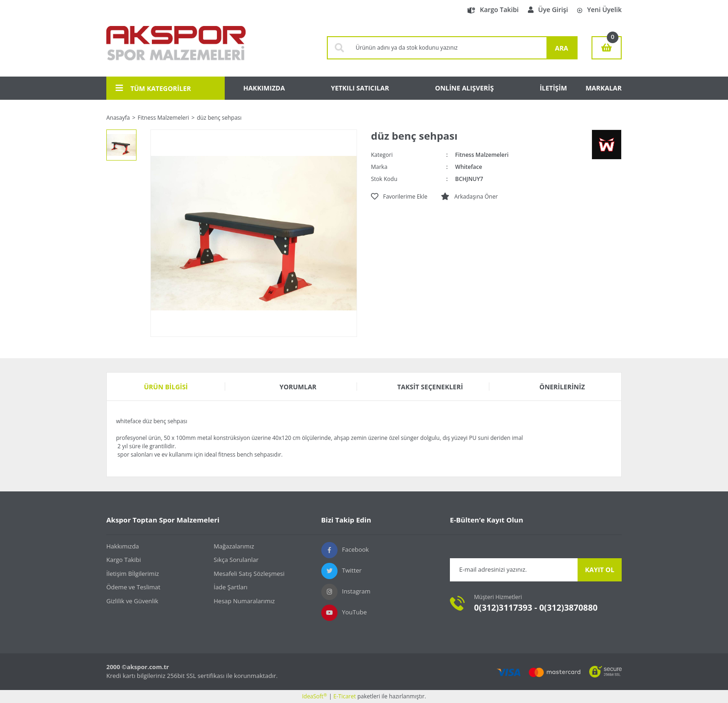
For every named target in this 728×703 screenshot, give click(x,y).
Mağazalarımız (234, 546)
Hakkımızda (123, 546)
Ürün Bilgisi (166, 387)
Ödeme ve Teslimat (133, 587)
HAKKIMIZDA (264, 88)
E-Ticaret (345, 696)
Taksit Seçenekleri (430, 387)
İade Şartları (231, 587)
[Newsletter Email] (514, 570)
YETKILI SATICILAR (360, 88)
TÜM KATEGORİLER (153, 88)
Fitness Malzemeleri (482, 155)
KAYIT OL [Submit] (600, 570)
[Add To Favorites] (399, 197)
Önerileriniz (562, 387)
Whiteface (468, 167)
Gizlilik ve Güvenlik (132, 601)
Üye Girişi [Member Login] (548, 10)
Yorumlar (298, 387)
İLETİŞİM (553, 88)
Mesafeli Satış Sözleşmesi (249, 574)
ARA (562, 48)
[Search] (449, 48)
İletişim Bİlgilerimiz (133, 574)
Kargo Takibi (493, 10)
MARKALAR (604, 88)
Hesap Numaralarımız (244, 601)
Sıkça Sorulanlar (236, 560)
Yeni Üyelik (599, 10)
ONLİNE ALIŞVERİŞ (464, 88)
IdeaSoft (314, 696)
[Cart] (607, 48)
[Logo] (176, 48)
